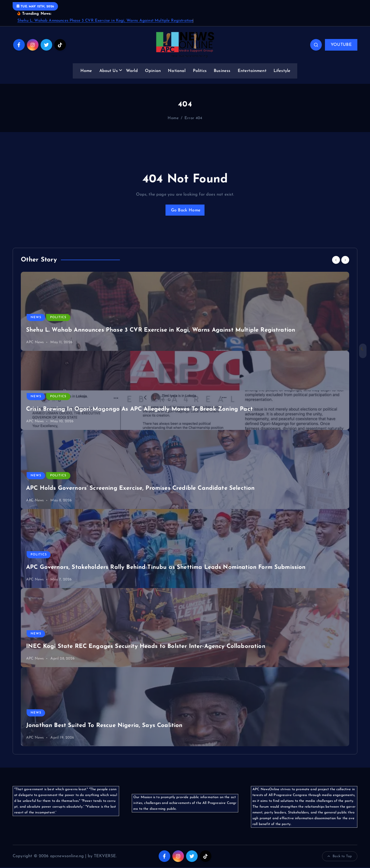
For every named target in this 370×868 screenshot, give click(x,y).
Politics (200, 71)
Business (222, 71)
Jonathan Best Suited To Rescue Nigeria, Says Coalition (104, 726)
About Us (109, 71)
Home (86, 71)
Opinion (153, 71)
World (132, 71)
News (36, 318)
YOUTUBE (341, 45)
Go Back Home (185, 210)
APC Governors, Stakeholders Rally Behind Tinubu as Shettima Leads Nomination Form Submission (166, 568)
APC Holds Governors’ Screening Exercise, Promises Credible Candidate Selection (140, 489)
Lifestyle (282, 71)
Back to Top (340, 857)
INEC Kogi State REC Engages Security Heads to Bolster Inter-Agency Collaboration (146, 647)
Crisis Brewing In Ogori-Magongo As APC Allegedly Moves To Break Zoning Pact (139, 410)
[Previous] (336, 260)
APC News (35, 343)
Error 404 (193, 118)
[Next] (345, 260)
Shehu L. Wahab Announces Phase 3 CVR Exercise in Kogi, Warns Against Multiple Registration (105, 21)
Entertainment (252, 71)
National (177, 71)
